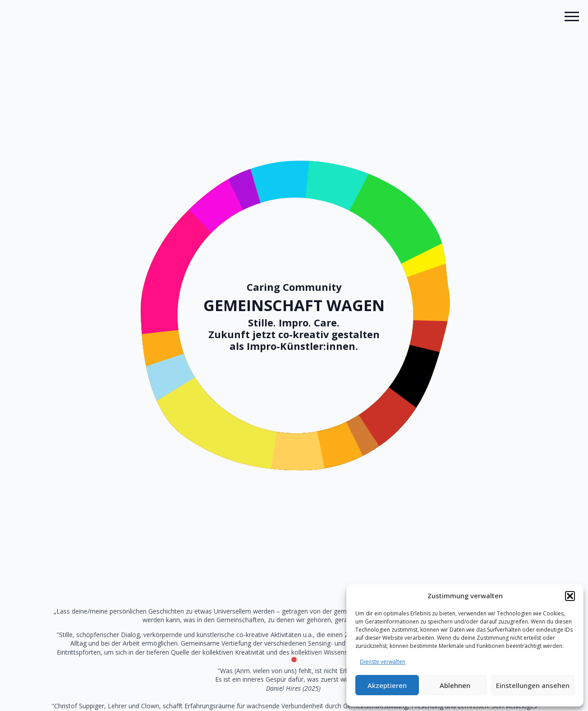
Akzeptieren (387, 685)
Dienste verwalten (383, 662)
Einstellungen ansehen (533, 685)
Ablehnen (455, 685)
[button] (570, 596)
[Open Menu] (572, 16)
